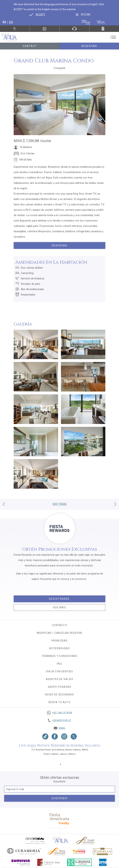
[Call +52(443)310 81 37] (104, 29)
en (11, 22)
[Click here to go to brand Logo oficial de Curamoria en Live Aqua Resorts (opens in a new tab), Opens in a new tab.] (24, 851)
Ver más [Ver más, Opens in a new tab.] (60, 607)
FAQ (59, 664)
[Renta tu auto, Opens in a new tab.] (15, 29)
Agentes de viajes (59, 679)
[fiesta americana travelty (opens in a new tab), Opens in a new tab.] (60, 819)
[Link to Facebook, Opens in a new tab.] (55, 736)
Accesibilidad (59, 648)
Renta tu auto (59, 702)
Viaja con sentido (59, 671)
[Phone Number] (75, 29)
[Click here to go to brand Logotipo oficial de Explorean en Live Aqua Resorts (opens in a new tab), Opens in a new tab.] (102, 851)
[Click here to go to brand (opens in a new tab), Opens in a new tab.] (35, 840)
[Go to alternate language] (37, 15)
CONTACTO (59, 625)
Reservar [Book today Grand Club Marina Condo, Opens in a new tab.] (60, 245)
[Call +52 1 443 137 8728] (59, 713)
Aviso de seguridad (59, 695)
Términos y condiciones (59, 656)
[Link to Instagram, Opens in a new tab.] (64, 736)
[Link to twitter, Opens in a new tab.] (74, 736)
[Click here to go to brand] (61, 840)
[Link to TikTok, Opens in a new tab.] (45, 736)
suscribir (59, 798)
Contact (30, 46)
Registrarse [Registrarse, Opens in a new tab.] (59, 599)
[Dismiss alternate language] (83, 15)
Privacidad (60, 641)
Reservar (89, 46)
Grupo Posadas (60, 687)
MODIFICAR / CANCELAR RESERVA (60, 633)
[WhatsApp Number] (45, 29)
